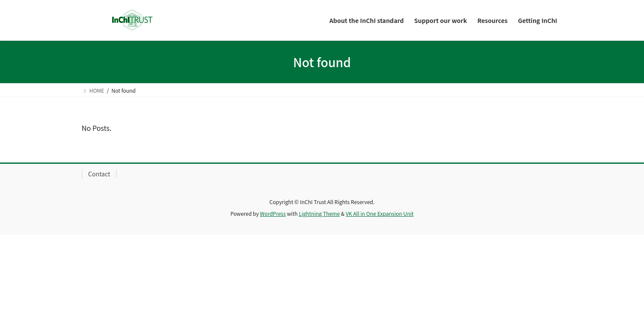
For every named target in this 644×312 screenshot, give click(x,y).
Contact (99, 174)
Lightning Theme (319, 213)
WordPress (273, 213)
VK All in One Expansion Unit (380, 213)
